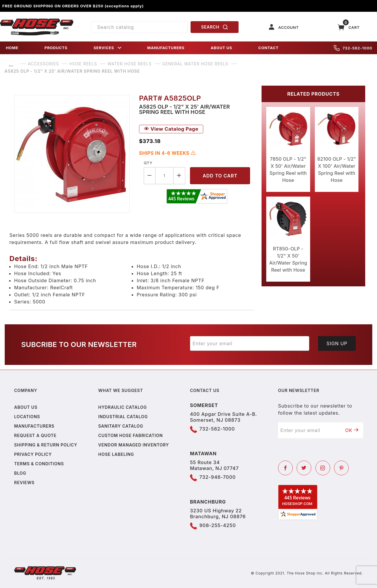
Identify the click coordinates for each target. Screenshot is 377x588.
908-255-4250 (218, 525)
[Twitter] (304, 468)
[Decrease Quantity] (150, 176)
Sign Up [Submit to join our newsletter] (337, 343)
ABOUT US (221, 48)
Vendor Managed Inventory (134, 445)
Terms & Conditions (39, 464)
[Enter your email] (250, 343)
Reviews (24, 482)
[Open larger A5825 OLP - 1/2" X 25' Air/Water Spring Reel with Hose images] (72, 154)
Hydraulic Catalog (123, 407)
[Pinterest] (341, 468)
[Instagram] (323, 468)
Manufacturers (34, 426)
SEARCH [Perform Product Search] (215, 27)
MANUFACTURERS (166, 48)
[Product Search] (139, 27)
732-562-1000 (353, 48)
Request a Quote (35, 435)
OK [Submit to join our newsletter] (352, 430)
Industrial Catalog (123, 417)
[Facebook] (285, 468)
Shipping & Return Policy (46, 445)
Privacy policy (33, 454)
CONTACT (268, 48)
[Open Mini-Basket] (349, 27)
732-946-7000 (218, 477)
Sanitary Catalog (121, 426)
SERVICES (108, 48)
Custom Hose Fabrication (131, 435)
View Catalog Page (171, 129)
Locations (27, 417)
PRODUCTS (56, 48)
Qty (148, 163)
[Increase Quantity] (179, 176)
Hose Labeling (116, 454)
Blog (20, 473)
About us (26, 407)
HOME (12, 48)
